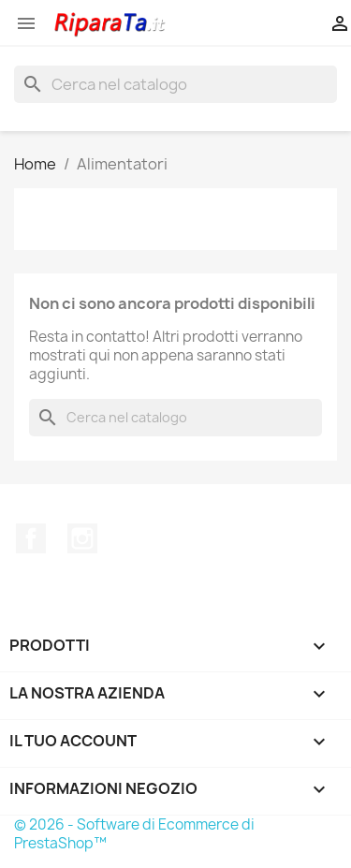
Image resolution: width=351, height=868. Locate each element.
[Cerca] (175, 84)
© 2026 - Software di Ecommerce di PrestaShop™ (134, 834)
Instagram (82, 538)
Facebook (31, 538)
